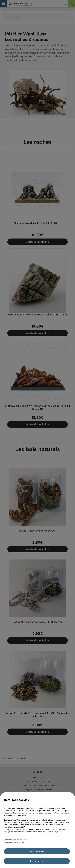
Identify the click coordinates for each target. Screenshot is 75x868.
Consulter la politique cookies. (16, 840)
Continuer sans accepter (14, 842)
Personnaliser (37, 861)
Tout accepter (37, 851)
